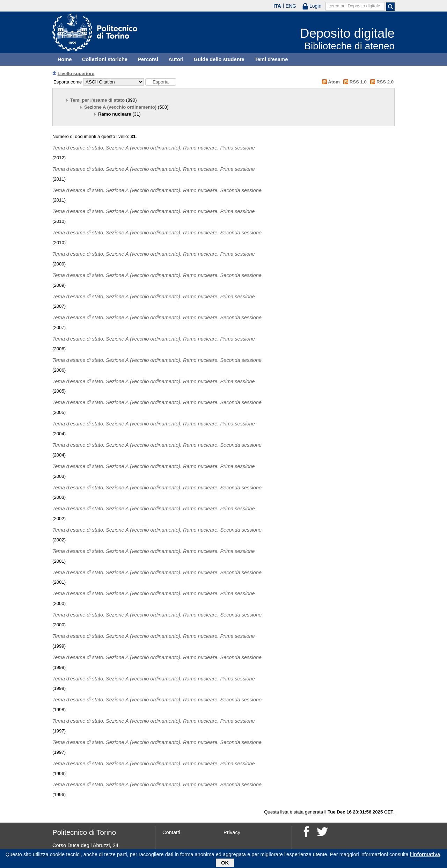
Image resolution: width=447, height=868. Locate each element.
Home (65, 59)
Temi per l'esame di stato (97, 100)
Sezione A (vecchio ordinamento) (120, 107)
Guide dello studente (219, 59)
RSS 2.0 (385, 82)
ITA (277, 6)
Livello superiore (76, 74)
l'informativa (425, 856)
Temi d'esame (271, 59)
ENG (291, 6)
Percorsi (148, 59)
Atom (334, 82)
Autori (176, 59)
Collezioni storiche (105, 59)
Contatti (171, 832)
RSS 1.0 (358, 82)
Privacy (232, 832)
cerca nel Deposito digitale (354, 6)
